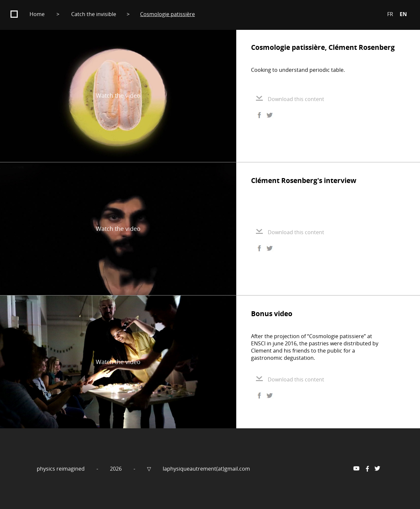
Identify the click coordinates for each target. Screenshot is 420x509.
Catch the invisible (94, 14)
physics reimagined (61, 469)
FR (390, 14)
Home (37, 14)
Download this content (290, 99)
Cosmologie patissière (168, 14)
